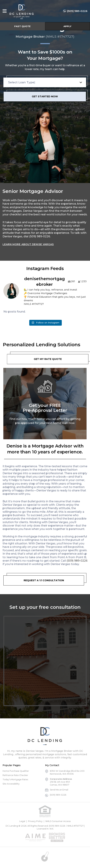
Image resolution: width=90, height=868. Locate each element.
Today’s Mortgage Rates (15, 779)
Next (88, 399)
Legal (22, 821)
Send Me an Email (59, 790)
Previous (2, 399)
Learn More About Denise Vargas (28, 241)
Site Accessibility (11, 784)
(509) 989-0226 (77, 11)
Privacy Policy (35, 821)
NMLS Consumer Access (58, 821)
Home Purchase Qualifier (16, 771)
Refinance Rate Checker (15, 775)
